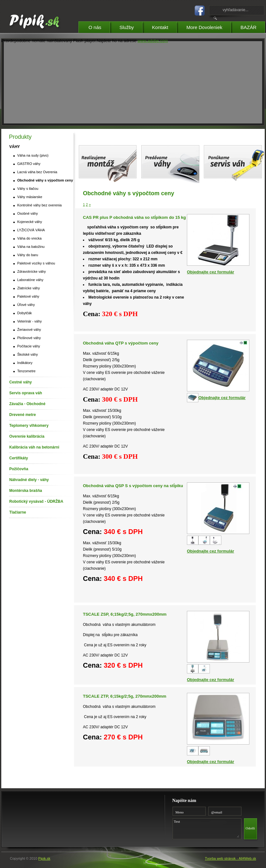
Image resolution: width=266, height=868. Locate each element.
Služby (131, 26)
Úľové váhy (26, 305)
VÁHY (15, 147)
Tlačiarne (18, 512)
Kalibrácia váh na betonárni (34, 447)
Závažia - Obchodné (27, 404)
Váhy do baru (28, 255)
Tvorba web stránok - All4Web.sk (230, 858)
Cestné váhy (21, 382)
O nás (99, 26)
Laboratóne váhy (30, 280)
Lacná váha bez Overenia (37, 172)
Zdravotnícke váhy (32, 271)
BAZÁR (253, 26)
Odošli (250, 828)
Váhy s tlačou (28, 189)
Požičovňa (19, 469)
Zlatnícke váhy (29, 288)
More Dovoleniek (208, 26)
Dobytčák (25, 313)
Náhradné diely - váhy (29, 480)
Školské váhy (28, 354)
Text (206, 828)
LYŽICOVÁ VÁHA (31, 230)
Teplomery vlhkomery (29, 426)
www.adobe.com (153, 41)
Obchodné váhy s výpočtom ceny (45, 180)
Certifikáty (19, 458)
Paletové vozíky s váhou (36, 263)
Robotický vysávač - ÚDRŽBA (36, 501)
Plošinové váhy (29, 338)
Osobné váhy (28, 213)
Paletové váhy (28, 296)
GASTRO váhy (29, 164)
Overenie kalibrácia (27, 436)
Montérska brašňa (26, 491)
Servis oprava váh (26, 393)
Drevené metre (22, 415)
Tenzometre (26, 371)
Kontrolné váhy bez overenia (39, 205)
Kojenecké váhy (30, 222)
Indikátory (25, 363)
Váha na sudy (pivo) (33, 155)
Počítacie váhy (29, 346)
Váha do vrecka (29, 238)
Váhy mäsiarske (30, 197)
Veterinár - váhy (30, 321)
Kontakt (164, 26)
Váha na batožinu (31, 247)
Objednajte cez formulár (211, 272)
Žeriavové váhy (29, 330)
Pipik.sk (44, 858)
